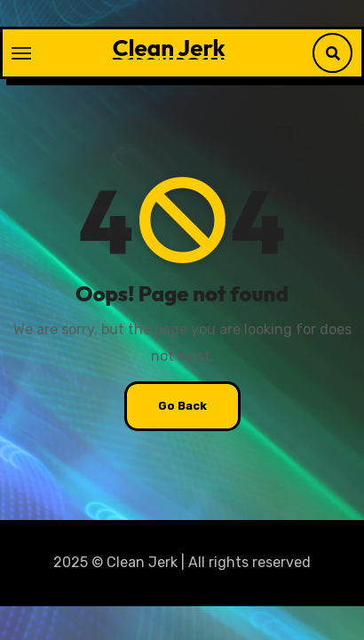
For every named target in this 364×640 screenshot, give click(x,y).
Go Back (182, 406)
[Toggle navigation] (21, 53)
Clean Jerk (169, 48)
